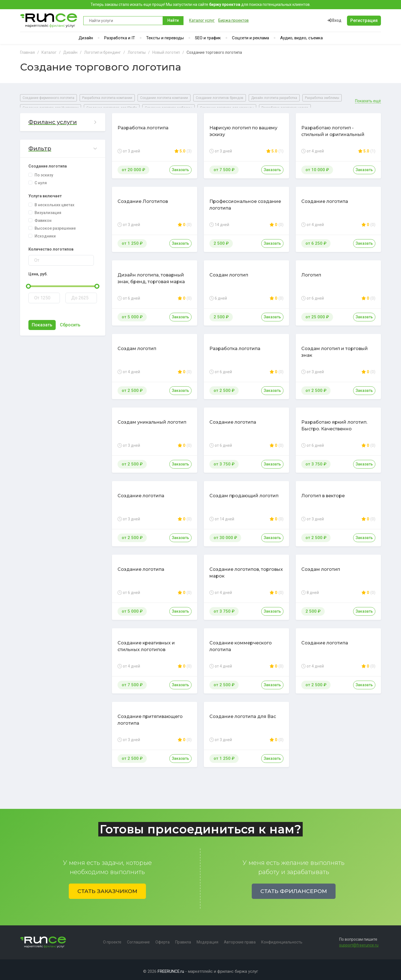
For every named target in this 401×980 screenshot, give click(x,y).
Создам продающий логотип (244, 492)
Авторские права (240, 939)
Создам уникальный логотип (152, 419)
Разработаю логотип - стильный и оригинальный (333, 128)
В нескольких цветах (54, 202)
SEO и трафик (208, 38)
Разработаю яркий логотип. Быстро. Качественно (334, 422)
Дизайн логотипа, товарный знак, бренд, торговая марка (151, 275)
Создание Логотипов (143, 198)
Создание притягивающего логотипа (150, 716)
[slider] (28, 283)
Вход (334, 20)
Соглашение (138, 939)
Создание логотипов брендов (220, 98)
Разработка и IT (120, 38)
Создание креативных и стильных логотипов (146, 643)
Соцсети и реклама (250, 38)
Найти (173, 20)
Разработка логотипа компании (107, 98)
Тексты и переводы (165, 38)
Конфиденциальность (282, 939)
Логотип (311, 272)
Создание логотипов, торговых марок (246, 569)
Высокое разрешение (55, 225)
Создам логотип (229, 272)
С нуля (41, 179)
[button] (63, 119)
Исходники (45, 233)
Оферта (162, 939)
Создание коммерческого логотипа (241, 643)
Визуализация (48, 209)
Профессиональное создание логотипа (245, 201)
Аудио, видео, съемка (301, 38)
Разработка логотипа (143, 124)
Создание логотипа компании (164, 98)
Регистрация (364, 20)
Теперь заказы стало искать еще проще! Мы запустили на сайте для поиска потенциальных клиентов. (200, 4)
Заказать (180, 166)
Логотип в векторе (323, 492)
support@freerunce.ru (359, 942)
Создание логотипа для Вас (243, 713)
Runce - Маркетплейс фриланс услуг (49, 20)
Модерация (207, 939)
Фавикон (43, 217)
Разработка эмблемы (322, 98)
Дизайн (86, 38)
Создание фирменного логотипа (48, 98)
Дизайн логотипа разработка (274, 98)
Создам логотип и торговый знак (335, 349)
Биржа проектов (233, 20)
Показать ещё (368, 98)
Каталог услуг (202, 20)
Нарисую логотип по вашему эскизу (243, 128)
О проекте (112, 939)
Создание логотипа (325, 198)
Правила (183, 939)
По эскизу (44, 172)
